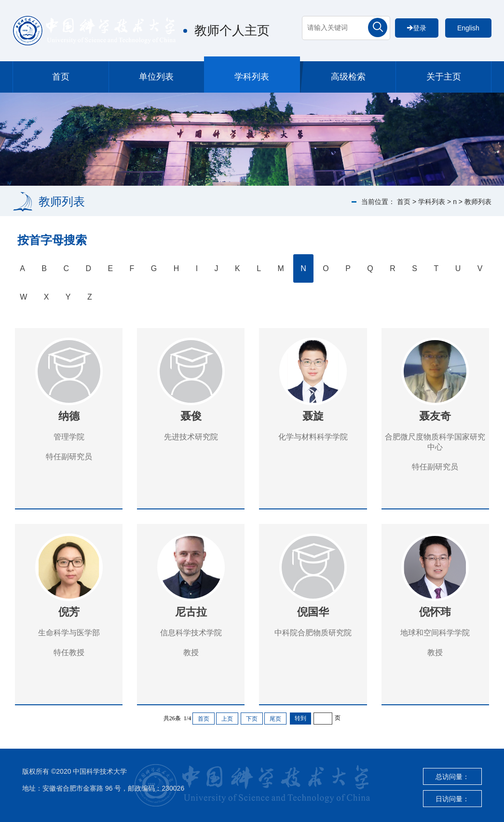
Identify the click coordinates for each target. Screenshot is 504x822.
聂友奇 (435, 416)
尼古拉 (191, 612)
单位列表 (156, 77)
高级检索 (348, 77)
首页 (61, 77)
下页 (252, 719)
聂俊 (191, 416)
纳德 (69, 416)
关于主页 (444, 77)
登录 (417, 28)
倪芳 (69, 612)
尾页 (275, 719)
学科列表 (252, 77)
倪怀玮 (435, 612)
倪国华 (313, 612)
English (468, 28)
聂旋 (313, 416)
